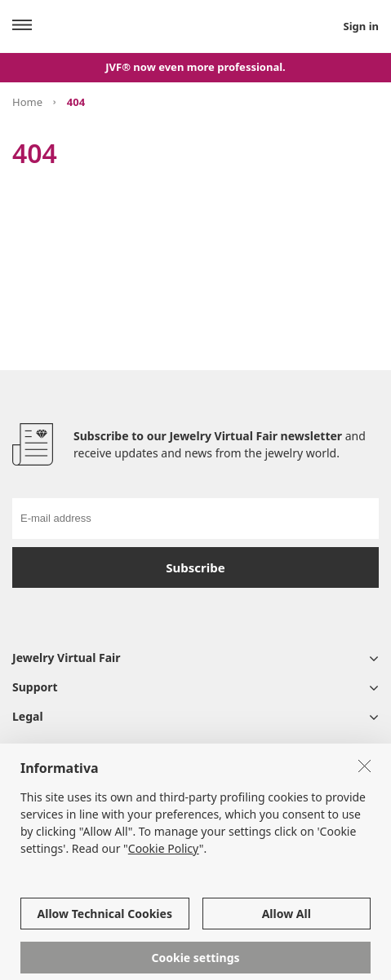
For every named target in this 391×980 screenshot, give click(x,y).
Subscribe (195, 567)
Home (27, 102)
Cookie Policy (164, 859)
